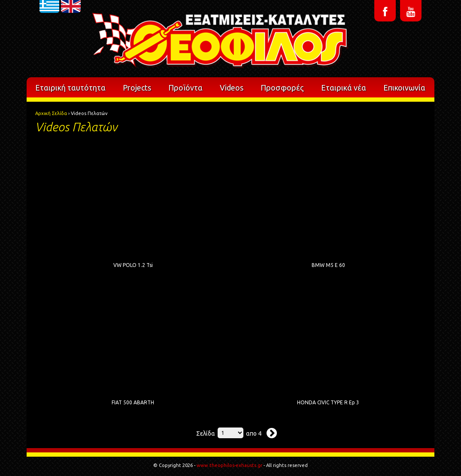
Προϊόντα (185, 88)
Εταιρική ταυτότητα (70, 88)
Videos (232, 88)
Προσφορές (282, 88)
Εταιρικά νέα (344, 88)
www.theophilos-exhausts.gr (229, 465)
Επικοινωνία (404, 88)
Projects (137, 88)
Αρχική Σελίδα (51, 113)
